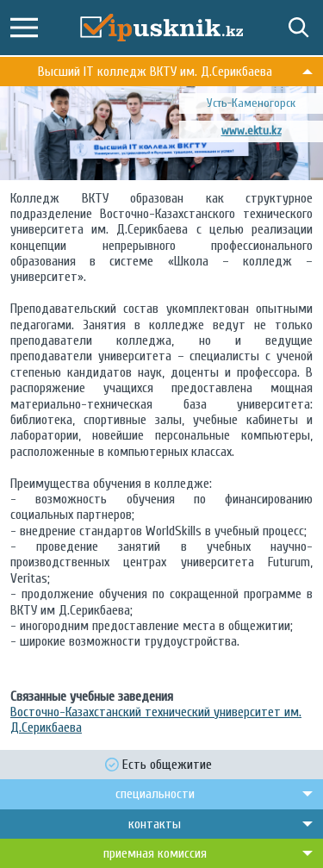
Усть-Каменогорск (251, 103)
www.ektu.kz (252, 131)
